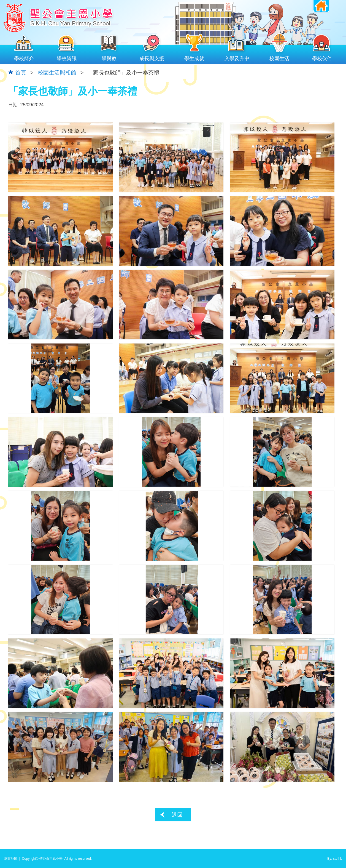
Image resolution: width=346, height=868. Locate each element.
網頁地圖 (11, 859)
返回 (177, 815)
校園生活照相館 (57, 73)
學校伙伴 (322, 57)
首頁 (21, 73)
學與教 (109, 57)
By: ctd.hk (335, 859)
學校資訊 (67, 57)
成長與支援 (152, 57)
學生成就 (194, 57)
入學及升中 (237, 57)
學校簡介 (24, 57)
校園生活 (279, 57)
